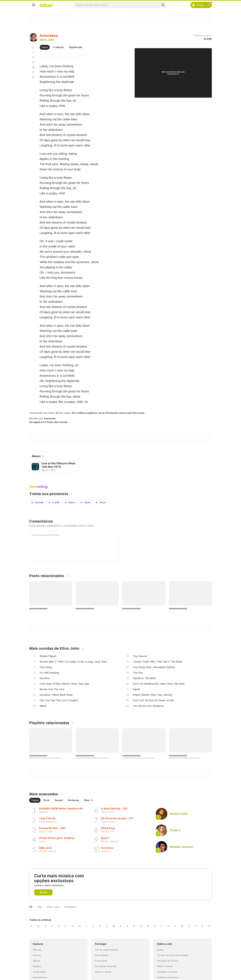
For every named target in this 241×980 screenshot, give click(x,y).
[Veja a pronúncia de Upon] (85, 502)
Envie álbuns (102, 955)
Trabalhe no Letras (167, 972)
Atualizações (40, 972)
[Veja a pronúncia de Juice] (101, 502)
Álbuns (36, 961)
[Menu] (34, 5)
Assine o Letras (103, 972)
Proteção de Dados (168, 961)
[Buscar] (163, 5)
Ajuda (160, 950)
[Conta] (209, 5)
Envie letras (101, 961)
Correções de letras (106, 966)
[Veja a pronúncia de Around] (37, 502)
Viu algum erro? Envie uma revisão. (49, 422)
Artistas (37, 955)
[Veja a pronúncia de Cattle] (54, 502)
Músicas (37, 950)
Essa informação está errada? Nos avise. (122, 413)
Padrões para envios (168, 977)
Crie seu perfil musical (107, 950)
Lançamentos (40, 977)
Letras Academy (120, 487)
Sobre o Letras (165, 966)
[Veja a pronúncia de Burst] (70, 502)
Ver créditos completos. (85, 413)
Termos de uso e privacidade (173, 955)
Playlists (37, 966)
